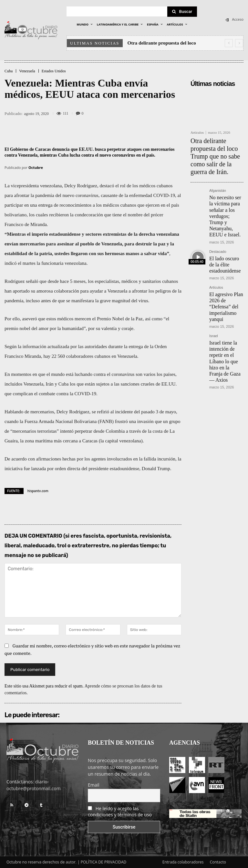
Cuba (9, 71)
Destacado (218, 214)
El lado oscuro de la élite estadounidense (225, 222)
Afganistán (218, 174)
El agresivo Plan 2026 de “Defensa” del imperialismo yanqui (226, 252)
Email (94, 785)
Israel (214, 272)
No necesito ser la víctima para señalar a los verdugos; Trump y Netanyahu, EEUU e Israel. (226, 189)
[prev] (229, 43)
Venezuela (27, 71)
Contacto (218, 862)
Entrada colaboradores (183, 862)
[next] (239, 43)
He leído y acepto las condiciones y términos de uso (120, 811)
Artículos (197, 133)
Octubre (36, 167)
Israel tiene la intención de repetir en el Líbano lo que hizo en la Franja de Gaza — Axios (225, 288)
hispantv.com (38, 491)
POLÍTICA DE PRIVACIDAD (104, 862)
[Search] (182, 12)
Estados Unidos (54, 71)
